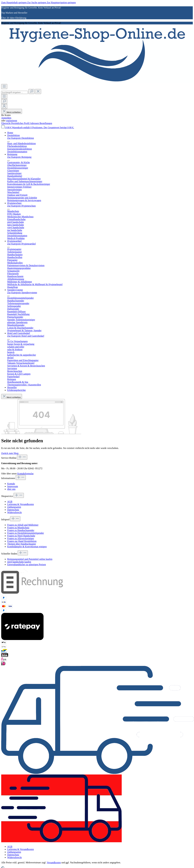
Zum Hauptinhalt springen (14, 2)
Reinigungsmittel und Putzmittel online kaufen (30, 559)
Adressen (35, 123)
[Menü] (4, 87)
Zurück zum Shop (10, 453)
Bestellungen (46, 123)
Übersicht (6, 123)
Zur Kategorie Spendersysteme (22, 293)
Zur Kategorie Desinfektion (21, 138)
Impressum (13, 486)
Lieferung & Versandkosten (21, 504)
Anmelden (6, 118)
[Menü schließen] (8, 142)
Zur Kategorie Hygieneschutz (21, 206)
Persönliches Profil (20, 123)
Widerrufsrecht (14, 512)
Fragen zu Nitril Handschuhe (21, 536)
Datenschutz (13, 510)
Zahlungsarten (14, 507)
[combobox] (15, 92)
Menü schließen (12, 112)
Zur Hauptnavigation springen (61, 2)
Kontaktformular (25, 474)
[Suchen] (31, 91)
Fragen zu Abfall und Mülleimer (23, 525)
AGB (10, 502)
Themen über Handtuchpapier (22, 544)
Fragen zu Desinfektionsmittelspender (26, 533)
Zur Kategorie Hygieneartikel (21, 244)
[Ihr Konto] (4, 106)
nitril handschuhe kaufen (19, 562)
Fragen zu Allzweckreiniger (21, 538)
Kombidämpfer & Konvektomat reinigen (27, 547)
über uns (11, 489)
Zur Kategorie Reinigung (19, 157)
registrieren (12, 121)
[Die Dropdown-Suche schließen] (38, 91)
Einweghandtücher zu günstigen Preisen (27, 564)
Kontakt (11, 484)
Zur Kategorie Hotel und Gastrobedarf (26, 336)
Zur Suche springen (37, 2)
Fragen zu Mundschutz (18, 528)
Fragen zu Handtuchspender (21, 530)
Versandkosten (54, 863)
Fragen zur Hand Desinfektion (22, 541)
